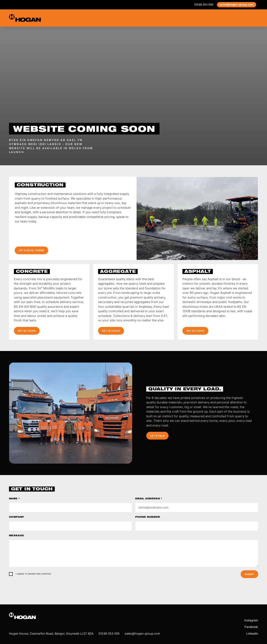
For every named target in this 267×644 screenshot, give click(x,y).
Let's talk (157, 436)
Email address (149, 499)
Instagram (251, 620)
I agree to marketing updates (34, 574)
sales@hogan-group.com (237, 4)
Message (17, 536)
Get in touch (27, 331)
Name (14, 499)
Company (17, 517)
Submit (249, 574)
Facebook (251, 627)
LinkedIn (252, 633)
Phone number (148, 517)
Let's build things (31, 250)
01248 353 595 (204, 5)
